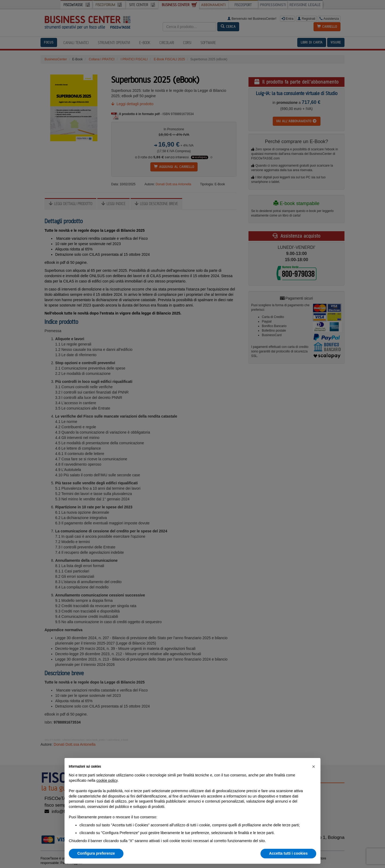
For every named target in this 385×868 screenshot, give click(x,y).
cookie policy (107, 780)
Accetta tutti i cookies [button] (288, 853)
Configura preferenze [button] (96, 853)
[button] (314, 767)
